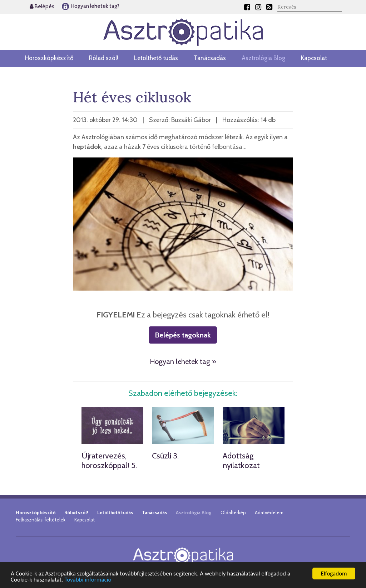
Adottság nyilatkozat (241, 460)
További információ (88, 580)
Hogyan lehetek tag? (90, 6)
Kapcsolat (314, 58)
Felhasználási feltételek (41, 520)
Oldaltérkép (233, 512)
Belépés (42, 6)
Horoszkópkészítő (49, 58)
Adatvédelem (269, 512)
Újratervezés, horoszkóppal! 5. (109, 460)
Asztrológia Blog (263, 58)
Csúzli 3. (165, 456)
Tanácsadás (210, 58)
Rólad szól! (104, 58)
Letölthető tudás (156, 58)
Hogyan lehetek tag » (183, 361)
